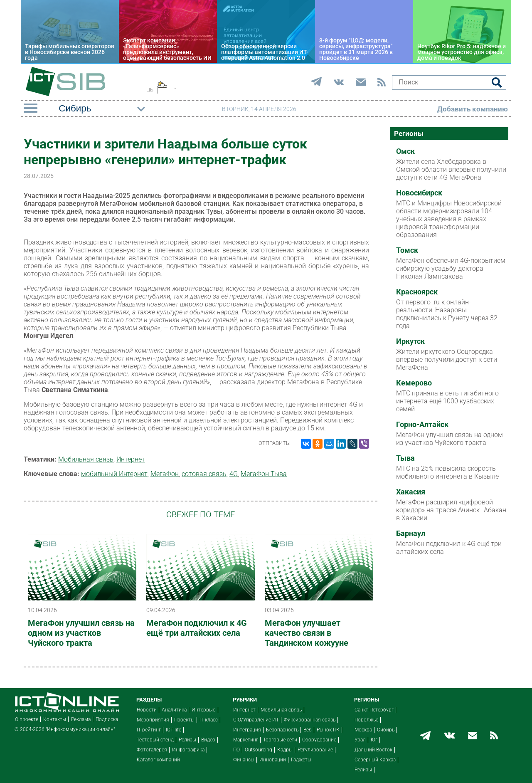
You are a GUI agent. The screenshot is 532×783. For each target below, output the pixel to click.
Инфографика (188, 750)
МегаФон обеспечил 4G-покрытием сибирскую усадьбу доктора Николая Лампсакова (451, 268)
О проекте (27, 719)
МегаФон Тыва (264, 474)
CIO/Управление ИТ (256, 720)
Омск (405, 151)
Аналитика (174, 710)
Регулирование (315, 750)
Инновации (273, 760)
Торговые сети (280, 740)
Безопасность (282, 730)
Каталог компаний (158, 760)
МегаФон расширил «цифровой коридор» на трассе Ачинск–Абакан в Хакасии (451, 510)
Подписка (107, 719)
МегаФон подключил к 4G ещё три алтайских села (197, 628)
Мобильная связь (86, 459)
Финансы (244, 760)
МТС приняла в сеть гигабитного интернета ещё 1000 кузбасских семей (447, 401)
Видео (208, 740)
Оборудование (319, 740)
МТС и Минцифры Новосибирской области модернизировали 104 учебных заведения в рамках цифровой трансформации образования (449, 219)
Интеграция (247, 730)
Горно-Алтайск (422, 425)
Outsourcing (259, 750)
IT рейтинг (149, 730)
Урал (360, 740)
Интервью (204, 710)
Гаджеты (301, 760)
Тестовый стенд (155, 740)
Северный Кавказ (375, 760)
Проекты (184, 720)
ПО (236, 750)
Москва (363, 730)
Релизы (187, 740)
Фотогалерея (152, 750)
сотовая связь (204, 474)
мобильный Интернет (114, 474)
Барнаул (411, 534)
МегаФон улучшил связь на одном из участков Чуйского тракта (81, 633)
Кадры (285, 750)
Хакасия (411, 492)
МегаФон (165, 474)
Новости (147, 710)
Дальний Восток (373, 750)
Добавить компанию (473, 109)
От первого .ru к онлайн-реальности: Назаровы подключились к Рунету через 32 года (447, 314)
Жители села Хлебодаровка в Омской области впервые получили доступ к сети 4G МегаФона (451, 169)
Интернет (131, 459)
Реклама (81, 719)
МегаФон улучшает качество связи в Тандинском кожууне (307, 633)
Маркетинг (246, 740)
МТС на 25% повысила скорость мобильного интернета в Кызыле (447, 472)
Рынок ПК (328, 730)
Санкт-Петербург (374, 710)
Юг (374, 740)
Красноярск (417, 292)
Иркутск (410, 341)
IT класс (209, 720)
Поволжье (366, 720)
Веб (308, 730)
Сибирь (386, 730)
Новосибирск (419, 193)
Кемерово (414, 383)
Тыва (405, 458)
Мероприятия (153, 720)
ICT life (174, 730)
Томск (407, 250)
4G (234, 474)
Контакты (55, 719)
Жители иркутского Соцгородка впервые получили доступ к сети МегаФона (447, 359)
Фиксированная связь (310, 720)
